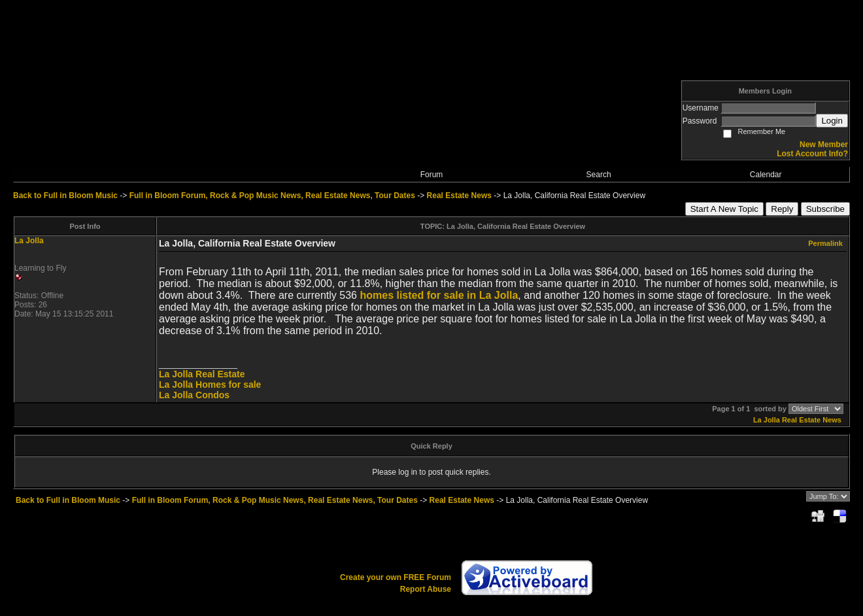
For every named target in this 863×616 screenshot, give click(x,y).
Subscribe (825, 209)
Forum (432, 175)
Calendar (766, 175)
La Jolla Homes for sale (210, 385)
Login (832, 121)
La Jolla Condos (194, 395)
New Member (824, 145)
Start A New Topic (724, 209)
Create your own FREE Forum (396, 577)
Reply (782, 209)
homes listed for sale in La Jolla (439, 295)
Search (599, 175)
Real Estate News (459, 196)
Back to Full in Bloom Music (65, 196)
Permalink (825, 243)
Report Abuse (426, 589)
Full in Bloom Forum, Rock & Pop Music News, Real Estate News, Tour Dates (272, 196)
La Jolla (29, 241)
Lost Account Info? (812, 154)
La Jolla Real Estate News (797, 420)
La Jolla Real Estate (202, 374)
